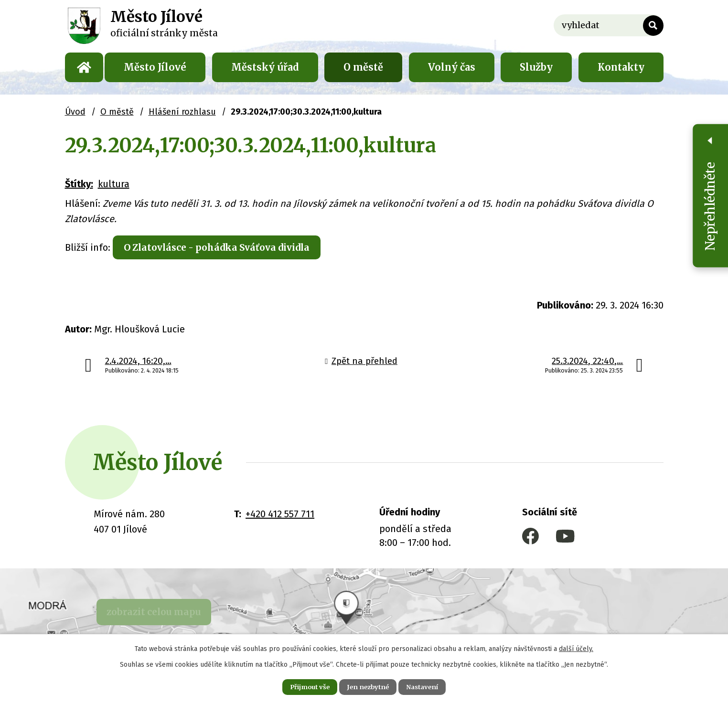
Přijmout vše (301, 686)
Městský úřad (265, 67)
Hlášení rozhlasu (182, 112)
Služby (536, 67)
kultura (114, 184)
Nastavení (431, 686)
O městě (363, 67)
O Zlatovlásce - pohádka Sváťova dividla (225, 248)
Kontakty (621, 67)
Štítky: (79, 184)
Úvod (84, 67)
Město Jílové (155, 67)
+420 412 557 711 (280, 516)
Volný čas (452, 67)
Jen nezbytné (368, 686)
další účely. (576, 647)
